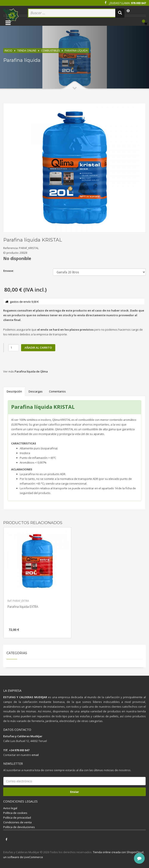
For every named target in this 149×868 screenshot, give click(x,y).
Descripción (14, 391)
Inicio (8, 51)
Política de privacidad (17, 818)
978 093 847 (138, 3)
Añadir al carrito (38, 348)
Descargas (36, 391)
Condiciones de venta (17, 822)
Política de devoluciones (19, 827)
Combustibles (50, 51)
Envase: (9, 271)
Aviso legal (10, 808)
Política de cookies (15, 813)
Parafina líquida (76, 51)
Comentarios (57, 391)
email (35, 755)
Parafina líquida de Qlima (31, 371)
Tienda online (27, 51)
